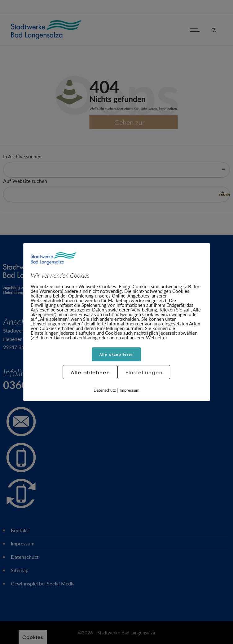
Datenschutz (105, 390)
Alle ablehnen (90, 373)
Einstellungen (144, 373)
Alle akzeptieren (117, 354)
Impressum (130, 390)
